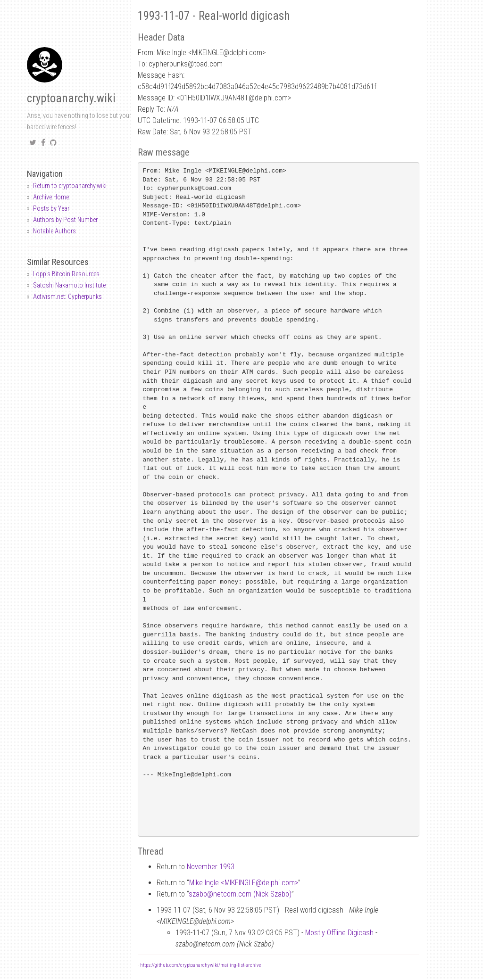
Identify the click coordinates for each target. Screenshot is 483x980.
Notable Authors (54, 231)
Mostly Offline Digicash (339, 933)
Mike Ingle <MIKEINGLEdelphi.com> (244, 883)
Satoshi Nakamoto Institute (69, 285)
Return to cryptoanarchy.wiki (70, 186)
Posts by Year (51, 208)
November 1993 (211, 867)
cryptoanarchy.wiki (71, 98)
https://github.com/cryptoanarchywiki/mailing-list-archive (200, 965)
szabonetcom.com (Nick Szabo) (240, 894)
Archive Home (51, 197)
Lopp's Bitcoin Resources (66, 274)
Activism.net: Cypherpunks (67, 296)
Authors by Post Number (65, 220)
